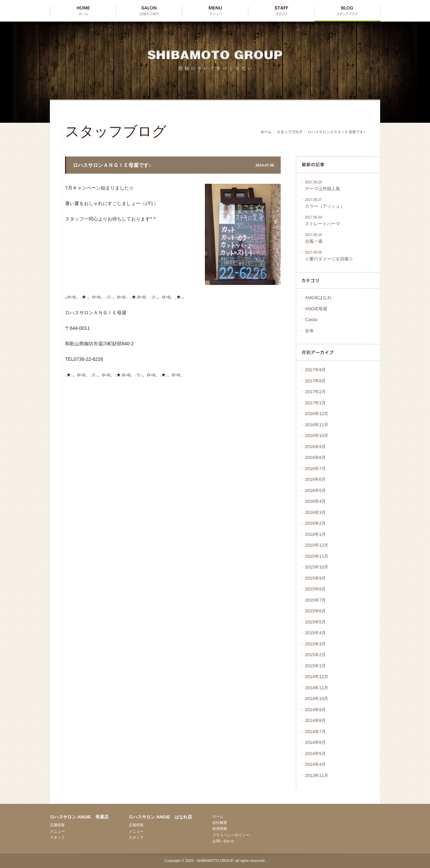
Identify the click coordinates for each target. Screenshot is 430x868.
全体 (309, 331)
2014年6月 (315, 742)
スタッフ (57, 837)
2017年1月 (315, 403)
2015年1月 (315, 666)
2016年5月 (315, 490)
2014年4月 (315, 764)
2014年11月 (317, 688)
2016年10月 (317, 436)
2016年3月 (315, 512)
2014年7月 (315, 732)
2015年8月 (315, 589)
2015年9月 (315, 578)
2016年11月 (317, 425)
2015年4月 (315, 633)
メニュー (57, 831)
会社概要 (220, 822)
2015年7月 (315, 600)
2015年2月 (315, 655)
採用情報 (220, 829)
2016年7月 (315, 469)
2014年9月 (315, 710)
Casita (311, 320)
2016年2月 (315, 523)
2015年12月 (317, 545)
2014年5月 (315, 754)
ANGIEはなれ (318, 298)
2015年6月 (315, 611)
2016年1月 (315, 534)
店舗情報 (57, 825)
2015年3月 (315, 644)
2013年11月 (317, 775)
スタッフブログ (290, 132)
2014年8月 (315, 720)
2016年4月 (315, 501)
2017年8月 (315, 381)
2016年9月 (315, 447)
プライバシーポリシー (231, 835)
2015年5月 (315, 622)
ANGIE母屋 (316, 309)
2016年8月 (315, 457)
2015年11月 (317, 556)
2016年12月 (317, 414)
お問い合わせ (223, 841)
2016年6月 (315, 479)
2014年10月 (317, 699)
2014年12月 (317, 677)
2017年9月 (315, 370)
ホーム (266, 132)
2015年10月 (317, 567)
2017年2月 (315, 392)
